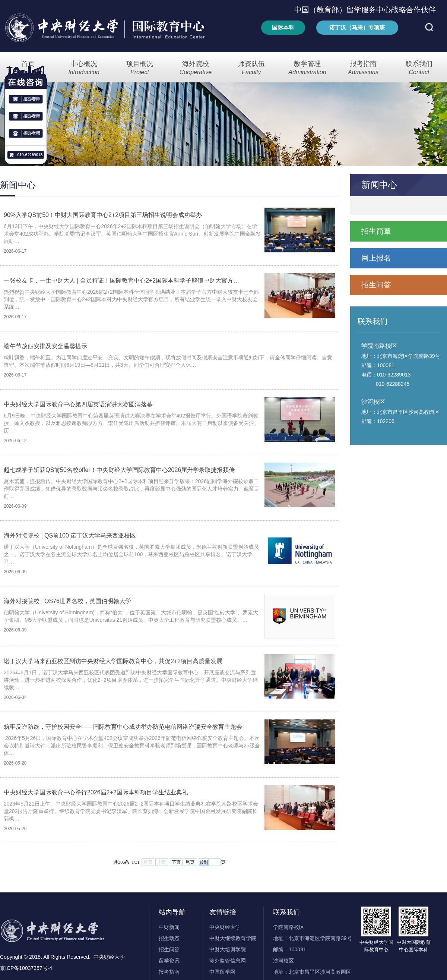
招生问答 (376, 285)
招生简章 (376, 231)
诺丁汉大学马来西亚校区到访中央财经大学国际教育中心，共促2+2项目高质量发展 (113, 661)
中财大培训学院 (228, 949)
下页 (176, 862)
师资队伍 (251, 68)
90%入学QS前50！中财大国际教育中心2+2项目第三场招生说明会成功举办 (103, 215)
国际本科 (283, 27)
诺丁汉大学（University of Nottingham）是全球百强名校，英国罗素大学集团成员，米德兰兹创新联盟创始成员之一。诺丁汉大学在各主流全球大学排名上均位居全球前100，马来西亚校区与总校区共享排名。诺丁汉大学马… (131, 554)
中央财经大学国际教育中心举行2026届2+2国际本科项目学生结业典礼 (96, 792)
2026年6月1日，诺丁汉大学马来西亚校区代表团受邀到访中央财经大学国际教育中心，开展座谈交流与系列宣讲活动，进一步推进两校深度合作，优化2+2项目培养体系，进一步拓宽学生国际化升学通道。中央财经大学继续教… (131, 680)
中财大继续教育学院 (233, 938)
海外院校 (196, 68)
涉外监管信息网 (228, 961)
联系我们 (419, 68)
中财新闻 (169, 927)
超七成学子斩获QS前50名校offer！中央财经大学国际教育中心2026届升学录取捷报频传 (119, 470)
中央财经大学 (225, 927)
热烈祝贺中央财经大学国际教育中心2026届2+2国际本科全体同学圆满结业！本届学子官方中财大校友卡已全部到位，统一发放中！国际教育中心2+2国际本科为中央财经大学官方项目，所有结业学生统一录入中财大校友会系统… (131, 299)
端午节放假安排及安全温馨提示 (45, 346)
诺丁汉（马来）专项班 (357, 27)
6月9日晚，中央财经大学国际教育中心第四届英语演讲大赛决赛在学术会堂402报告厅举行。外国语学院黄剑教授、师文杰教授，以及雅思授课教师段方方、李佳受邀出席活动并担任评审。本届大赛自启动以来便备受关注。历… (131, 423)
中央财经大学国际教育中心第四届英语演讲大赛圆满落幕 (78, 404)
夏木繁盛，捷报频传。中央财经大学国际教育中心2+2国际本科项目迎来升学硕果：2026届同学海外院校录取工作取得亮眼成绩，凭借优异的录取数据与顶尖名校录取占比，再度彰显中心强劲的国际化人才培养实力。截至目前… (131, 489)
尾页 (190, 862)
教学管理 (307, 68)
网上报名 (376, 258)
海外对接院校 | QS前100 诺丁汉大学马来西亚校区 (70, 535)
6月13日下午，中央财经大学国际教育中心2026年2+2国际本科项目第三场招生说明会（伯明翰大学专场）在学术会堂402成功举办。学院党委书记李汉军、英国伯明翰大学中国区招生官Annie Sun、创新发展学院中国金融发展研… (132, 234)
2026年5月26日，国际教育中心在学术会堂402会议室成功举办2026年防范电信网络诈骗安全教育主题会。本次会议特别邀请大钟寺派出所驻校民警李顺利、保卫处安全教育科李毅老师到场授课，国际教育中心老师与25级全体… (132, 746)
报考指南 (363, 68)
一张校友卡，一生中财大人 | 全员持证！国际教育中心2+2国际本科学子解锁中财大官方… (121, 281)
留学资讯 (169, 961)
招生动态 (169, 938)
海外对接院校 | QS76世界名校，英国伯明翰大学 (67, 601)
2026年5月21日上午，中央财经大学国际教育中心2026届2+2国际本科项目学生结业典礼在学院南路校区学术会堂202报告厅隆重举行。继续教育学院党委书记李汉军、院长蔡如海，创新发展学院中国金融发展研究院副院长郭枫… (131, 811)
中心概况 (84, 68)
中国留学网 (222, 972)
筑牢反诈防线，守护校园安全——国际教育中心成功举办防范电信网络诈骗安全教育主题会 (123, 727)
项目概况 (140, 68)
